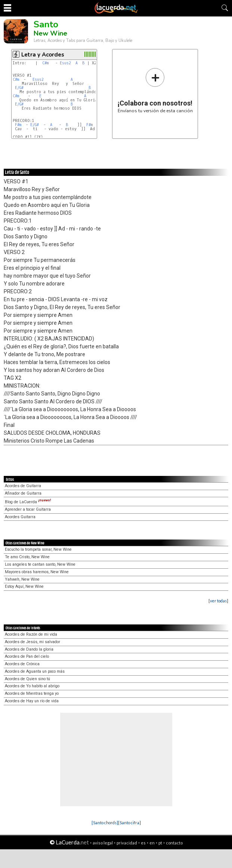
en (152, 843)
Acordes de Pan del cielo (27, 656)
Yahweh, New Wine (22, 579)
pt (160, 843)
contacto (174, 843)
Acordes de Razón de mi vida (31, 634)
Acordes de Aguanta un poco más (35, 671)
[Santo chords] (105, 823)
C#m (45, 63)
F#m (18, 125)
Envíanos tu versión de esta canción (155, 90)
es (143, 843)
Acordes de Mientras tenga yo (32, 693)
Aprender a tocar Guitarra (28, 509)
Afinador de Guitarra (23, 493)
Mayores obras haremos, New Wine (37, 572)
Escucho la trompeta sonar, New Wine (38, 549)
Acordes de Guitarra (23, 486)
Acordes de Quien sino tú (27, 679)
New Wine (50, 33)
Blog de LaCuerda (28, 502)
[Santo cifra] (129, 823)
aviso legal (103, 843)
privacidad (127, 843)
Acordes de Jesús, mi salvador (33, 642)
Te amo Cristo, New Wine (27, 557)
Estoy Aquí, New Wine (24, 586)
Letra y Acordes (43, 55)
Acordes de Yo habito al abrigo (32, 686)
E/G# (19, 88)
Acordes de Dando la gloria (29, 649)
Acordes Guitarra (20, 517)
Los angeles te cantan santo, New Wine (40, 564)
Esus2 (65, 63)
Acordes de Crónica (22, 664)
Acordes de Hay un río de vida (32, 701)
